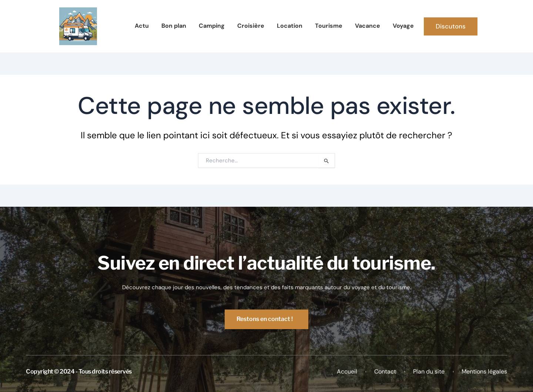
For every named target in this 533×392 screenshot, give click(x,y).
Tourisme (329, 26)
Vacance (368, 26)
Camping (212, 26)
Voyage (403, 26)
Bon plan (174, 26)
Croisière (251, 26)
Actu (142, 26)
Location (290, 26)
